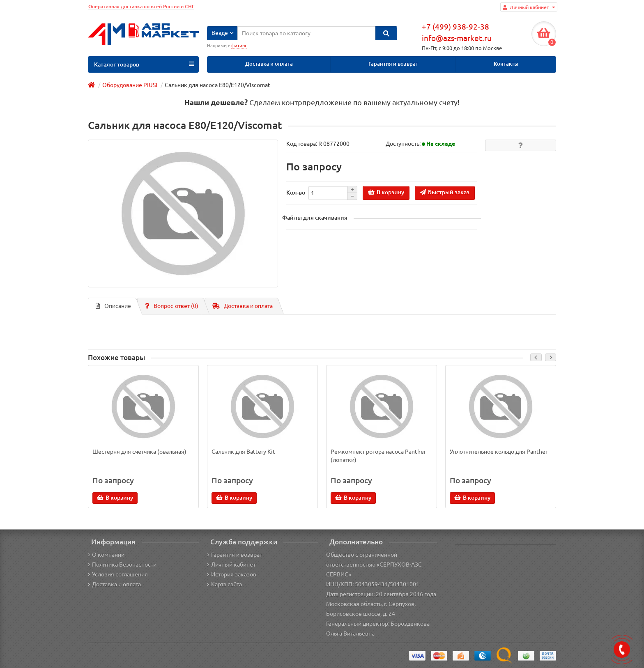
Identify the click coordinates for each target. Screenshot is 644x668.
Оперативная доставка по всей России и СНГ (141, 6)
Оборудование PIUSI (130, 85)
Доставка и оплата (269, 64)
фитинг (239, 46)
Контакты (506, 64)
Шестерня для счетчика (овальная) (139, 452)
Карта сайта (224, 584)
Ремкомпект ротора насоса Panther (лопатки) (378, 456)
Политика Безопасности (122, 565)
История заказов (232, 574)
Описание (113, 306)
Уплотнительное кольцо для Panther (499, 452)
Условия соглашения (118, 574)
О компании (106, 555)
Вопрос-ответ (172, 306)
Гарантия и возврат (393, 64)
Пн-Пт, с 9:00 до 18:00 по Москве (462, 48)
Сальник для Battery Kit (243, 452)
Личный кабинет (231, 565)
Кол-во (296, 193)
